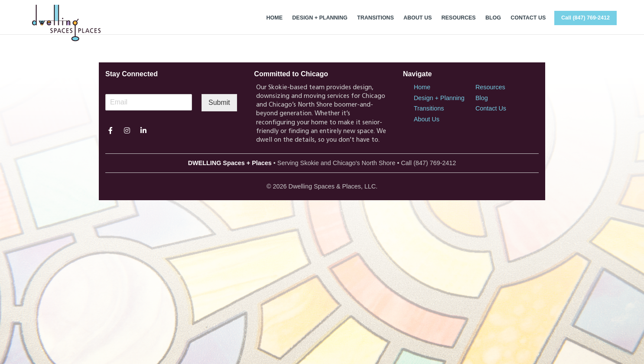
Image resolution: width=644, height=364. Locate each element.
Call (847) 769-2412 (585, 18)
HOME (275, 18)
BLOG (493, 18)
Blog (482, 98)
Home (422, 87)
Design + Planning (439, 98)
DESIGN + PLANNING (320, 18)
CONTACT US (528, 18)
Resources (490, 87)
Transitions (429, 108)
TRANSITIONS (376, 18)
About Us (427, 119)
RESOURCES (459, 18)
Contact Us (491, 108)
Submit (219, 102)
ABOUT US (418, 18)
